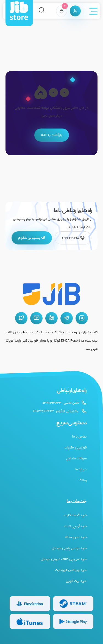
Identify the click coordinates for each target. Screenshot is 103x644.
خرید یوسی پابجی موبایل (69, 548)
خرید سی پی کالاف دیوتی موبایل (64, 559)
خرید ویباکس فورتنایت (71, 570)
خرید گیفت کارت (75, 515)
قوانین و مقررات (76, 448)
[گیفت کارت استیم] (73, 604)
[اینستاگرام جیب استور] (82, 318)
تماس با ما (79, 437)
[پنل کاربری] (75, 11)
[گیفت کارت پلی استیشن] (30, 604)
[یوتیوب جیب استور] (36, 318)
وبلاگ (83, 480)
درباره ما (81, 470)
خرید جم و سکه (76, 537)
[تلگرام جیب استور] (67, 318)
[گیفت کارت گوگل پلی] (73, 621)
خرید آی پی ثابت (76, 526)
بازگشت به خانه (52, 135)
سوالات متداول (76, 459)
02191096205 (73, 238)
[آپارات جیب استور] (51, 318)
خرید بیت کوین (76, 581)
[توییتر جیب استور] (21, 318)
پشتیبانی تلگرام (32, 238)
